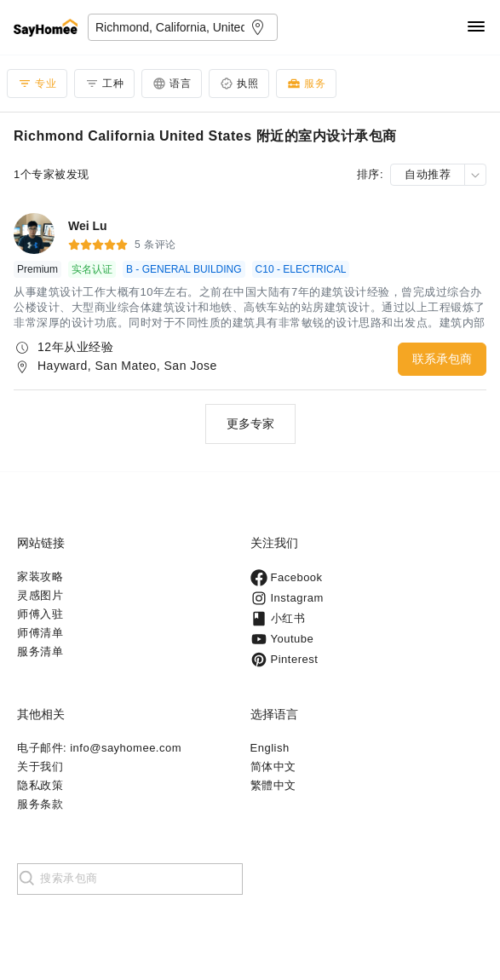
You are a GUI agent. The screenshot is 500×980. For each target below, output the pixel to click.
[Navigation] (476, 28)
